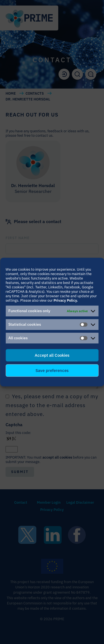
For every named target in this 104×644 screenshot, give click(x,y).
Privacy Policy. (66, 300)
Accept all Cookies (52, 355)
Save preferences (52, 370)
